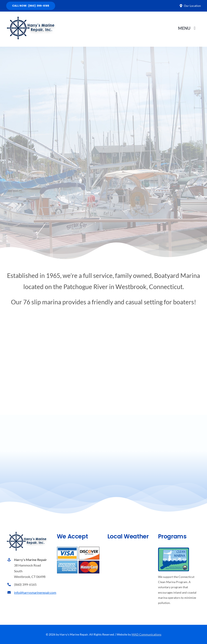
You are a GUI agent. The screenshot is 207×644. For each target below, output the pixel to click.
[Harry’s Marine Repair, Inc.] (31, 17)
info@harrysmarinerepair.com (35, 592)
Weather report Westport (129, 591)
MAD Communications (146, 634)
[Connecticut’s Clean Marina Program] (174, 549)
